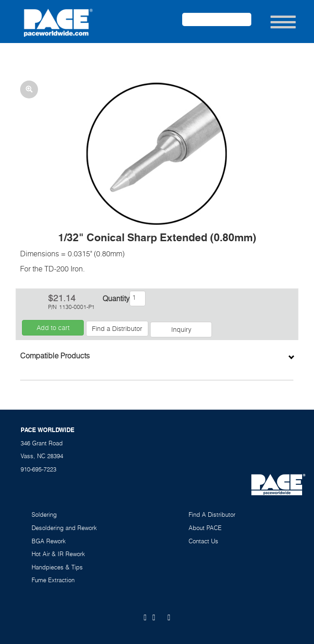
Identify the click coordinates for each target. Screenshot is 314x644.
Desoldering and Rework (64, 528)
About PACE (205, 528)
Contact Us (203, 541)
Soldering (44, 514)
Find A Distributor (212, 514)
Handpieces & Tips (57, 567)
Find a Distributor (117, 328)
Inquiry (181, 329)
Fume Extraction (53, 580)
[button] (157, 153)
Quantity (115, 298)
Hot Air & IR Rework (58, 554)
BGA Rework (49, 541)
